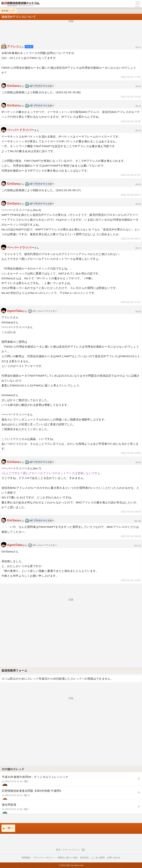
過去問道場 (71, 808)
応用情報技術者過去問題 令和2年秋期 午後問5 (71, 794)
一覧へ (9, 828)
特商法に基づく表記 (68, 858)
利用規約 (26, 858)
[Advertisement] (71, 31)
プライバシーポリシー (44, 858)
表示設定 (85, 858)
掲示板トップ (8, 11)
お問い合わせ (114, 858)
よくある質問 (98, 858)
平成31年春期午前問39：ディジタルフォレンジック (71, 781)
